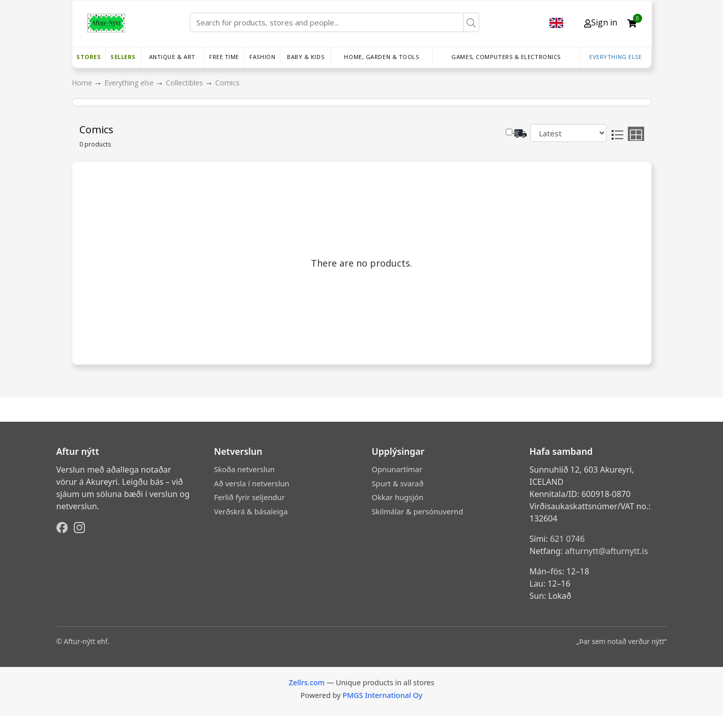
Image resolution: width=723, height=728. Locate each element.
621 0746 (567, 539)
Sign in (601, 22)
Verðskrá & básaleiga (251, 511)
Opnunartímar (397, 469)
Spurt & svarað (398, 483)
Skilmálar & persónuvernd (418, 511)
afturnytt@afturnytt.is (606, 551)
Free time (224, 57)
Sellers (123, 57)
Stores (89, 57)
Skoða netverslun (244, 469)
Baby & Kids (306, 57)
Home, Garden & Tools (381, 57)
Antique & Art (172, 57)
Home (83, 83)
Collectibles (185, 83)
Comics (227, 83)
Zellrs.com (307, 682)
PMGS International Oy (382, 695)
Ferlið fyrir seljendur (250, 497)
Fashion (262, 57)
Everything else (615, 57)
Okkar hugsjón (398, 497)
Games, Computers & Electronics (506, 57)
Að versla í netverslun (252, 483)
